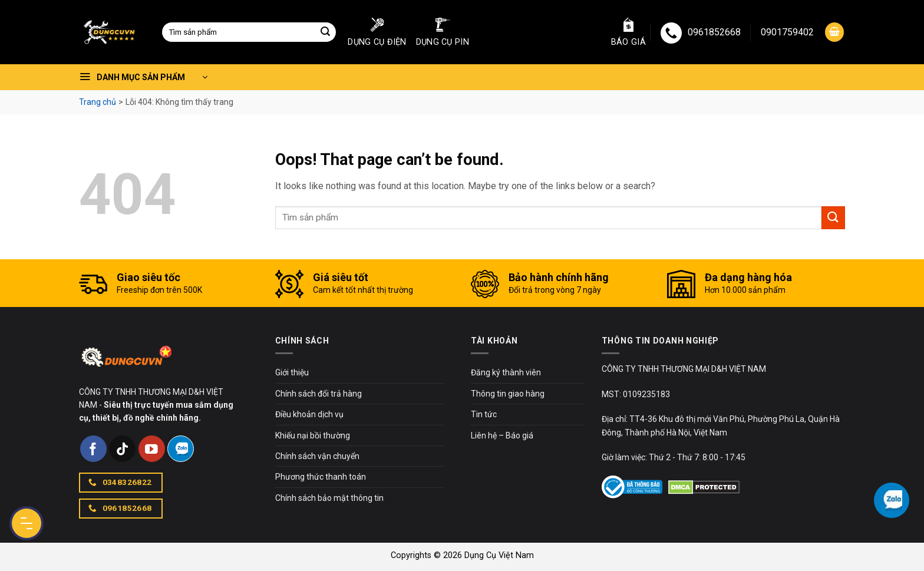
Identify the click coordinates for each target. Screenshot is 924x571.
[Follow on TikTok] (122, 449)
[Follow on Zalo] (181, 449)
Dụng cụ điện (377, 32)
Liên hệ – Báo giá (502, 435)
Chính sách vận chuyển (317, 456)
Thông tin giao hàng (508, 394)
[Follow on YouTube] (152, 449)
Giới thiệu (292, 372)
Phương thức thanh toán (321, 477)
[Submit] (325, 32)
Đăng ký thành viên (506, 372)
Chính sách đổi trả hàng (319, 394)
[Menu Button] (27, 523)
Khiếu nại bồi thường (313, 435)
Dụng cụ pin (443, 32)
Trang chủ (98, 102)
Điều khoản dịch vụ (309, 414)
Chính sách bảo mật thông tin (329, 498)
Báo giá (628, 32)
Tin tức (484, 414)
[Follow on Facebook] (93, 449)
